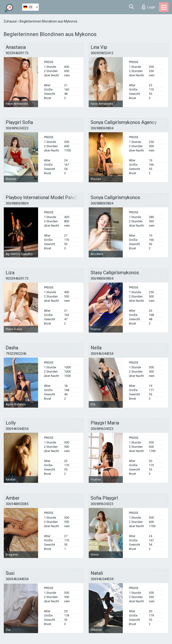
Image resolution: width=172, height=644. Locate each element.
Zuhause (11, 21)
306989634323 (17, 128)
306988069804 (102, 128)
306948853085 (17, 504)
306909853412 (102, 53)
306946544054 (102, 354)
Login (149, 7)
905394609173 (17, 53)
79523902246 (16, 354)
